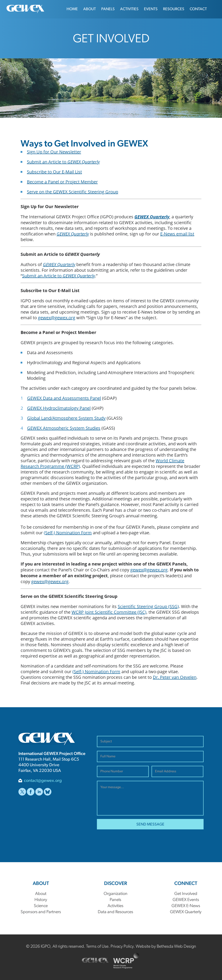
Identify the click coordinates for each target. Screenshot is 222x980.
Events (151, 9)
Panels (108, 9)
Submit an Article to (63, 162)
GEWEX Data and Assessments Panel (64, 398)
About (90, 9)
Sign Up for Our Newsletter (54, 152)
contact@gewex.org (43, 781)
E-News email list (177, 234)
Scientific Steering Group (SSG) (148, 606)
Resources (174, 9)
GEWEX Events (186, 900)
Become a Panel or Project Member (62, 182)
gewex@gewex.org (57, 317)
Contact (198, 9)
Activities (129, 9)
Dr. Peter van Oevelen (175, 677)
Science (41, 906)
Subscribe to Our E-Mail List (54, 172)
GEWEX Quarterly (152, 217)
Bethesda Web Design (176, 947)
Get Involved (186, 894)
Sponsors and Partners (41, 912)
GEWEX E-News (186, 906)
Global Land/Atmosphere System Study (66, 418)
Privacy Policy (122, 947)
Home (72, 9)
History (41, 900)
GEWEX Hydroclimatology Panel (59, 408)
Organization (116, 894)
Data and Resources (115, 912)
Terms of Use (97, 947)
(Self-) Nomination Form (68, 533)
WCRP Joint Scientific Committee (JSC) (109, 612)
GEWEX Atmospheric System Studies (64, 428)
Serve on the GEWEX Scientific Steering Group (73, 192)
